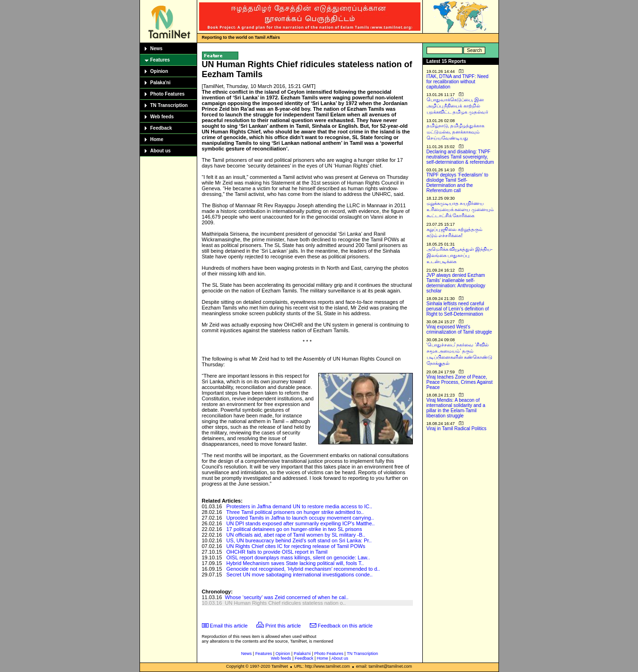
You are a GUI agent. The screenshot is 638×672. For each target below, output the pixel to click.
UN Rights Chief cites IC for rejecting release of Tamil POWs (296, 546)
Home (157, 139)
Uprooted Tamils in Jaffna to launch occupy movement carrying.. (300, 518)
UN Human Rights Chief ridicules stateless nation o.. (285, 603)
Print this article (283, 626)
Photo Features (168, 94)
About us (161, 151)
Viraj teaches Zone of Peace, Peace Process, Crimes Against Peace (460, 382)
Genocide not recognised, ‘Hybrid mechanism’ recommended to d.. (303, 569)
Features (160, 60)
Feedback (161, 128)
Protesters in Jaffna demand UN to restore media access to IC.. (300, 506)
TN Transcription (169, 105)
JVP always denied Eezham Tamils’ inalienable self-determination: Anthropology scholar (456, 283)
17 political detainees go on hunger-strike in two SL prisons (294, 529)
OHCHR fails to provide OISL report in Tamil (277, 552)
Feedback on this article (345, 626)
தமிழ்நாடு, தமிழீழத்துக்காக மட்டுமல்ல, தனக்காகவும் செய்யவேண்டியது (456, 132)
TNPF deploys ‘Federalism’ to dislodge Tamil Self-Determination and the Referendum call (458, 183)
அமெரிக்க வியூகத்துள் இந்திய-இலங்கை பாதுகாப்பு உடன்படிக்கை (460, 255)
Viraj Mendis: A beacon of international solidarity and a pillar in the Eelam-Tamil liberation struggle (456, 408)
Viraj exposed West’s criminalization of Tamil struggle (459, 329)
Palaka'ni (161, 83)
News (157, 49)
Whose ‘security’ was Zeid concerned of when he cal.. (286, 597)
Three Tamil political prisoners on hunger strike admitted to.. (295, 512)
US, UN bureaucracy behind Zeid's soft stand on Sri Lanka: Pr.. (299, 540)
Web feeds (162, 117)
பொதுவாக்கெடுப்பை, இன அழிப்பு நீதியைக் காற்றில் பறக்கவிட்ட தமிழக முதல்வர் (458, 106)
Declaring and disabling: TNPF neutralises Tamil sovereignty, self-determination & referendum (460, 157)
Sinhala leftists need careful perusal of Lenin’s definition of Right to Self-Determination (458, 309)
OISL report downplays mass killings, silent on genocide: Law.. (298, 557)
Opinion (159, 71)
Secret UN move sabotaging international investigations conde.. (300, 575)
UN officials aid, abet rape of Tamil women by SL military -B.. (296, 535)
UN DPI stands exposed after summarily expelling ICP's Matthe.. (301, 523)
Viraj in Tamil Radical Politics (457, 429)
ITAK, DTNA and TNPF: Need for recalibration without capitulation (458, 82)
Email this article (229, 626)
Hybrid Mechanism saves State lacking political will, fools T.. (295, 563)
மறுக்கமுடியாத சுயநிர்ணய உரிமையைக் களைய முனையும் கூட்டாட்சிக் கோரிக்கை (460, 209)
